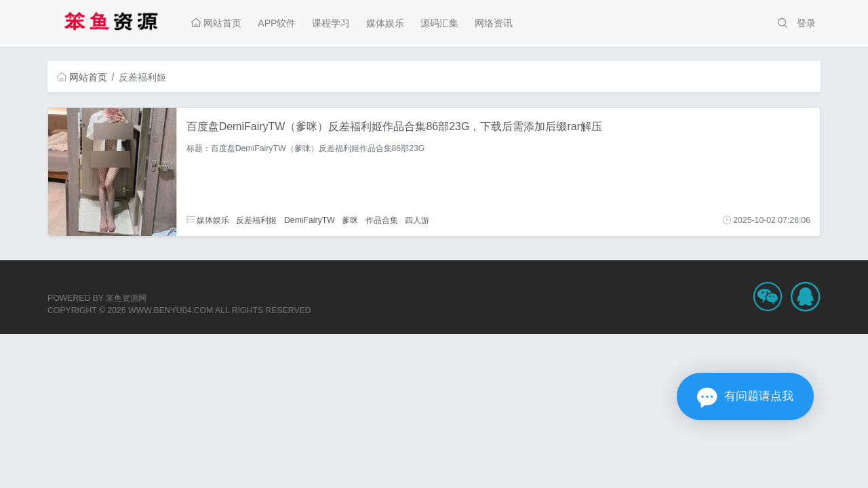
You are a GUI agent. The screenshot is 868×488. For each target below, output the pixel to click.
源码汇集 (439, 23)
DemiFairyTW (310, 220)
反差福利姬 (256, 220)
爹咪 (350, 220)
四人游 (417, 220)
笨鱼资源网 (126, 298)
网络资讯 (494, 23)
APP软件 (277, 23)
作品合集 (382, 220)
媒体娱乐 (385, 23)
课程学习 (331, 23)
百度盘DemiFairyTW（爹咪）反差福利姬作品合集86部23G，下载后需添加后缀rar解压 (394, 126)
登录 (806, 23)
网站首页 (216, 23)
